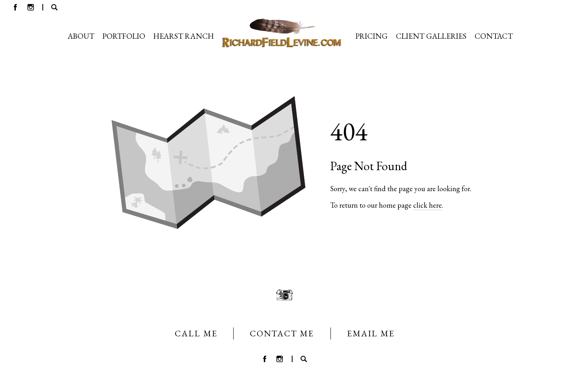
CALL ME (196, 334)
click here (428, 210)
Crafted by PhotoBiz (284, 381)
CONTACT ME (282, 334)
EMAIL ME (371, 334)
